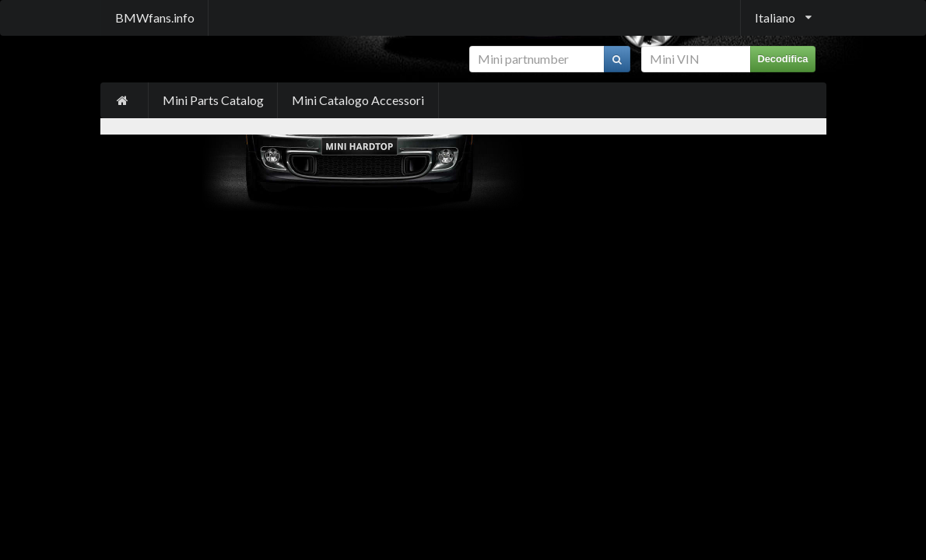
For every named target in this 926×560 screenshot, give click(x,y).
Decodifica (782, 59)
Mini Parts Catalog (213, 100)
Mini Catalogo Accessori (358, 100)
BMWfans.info (155, 17)
